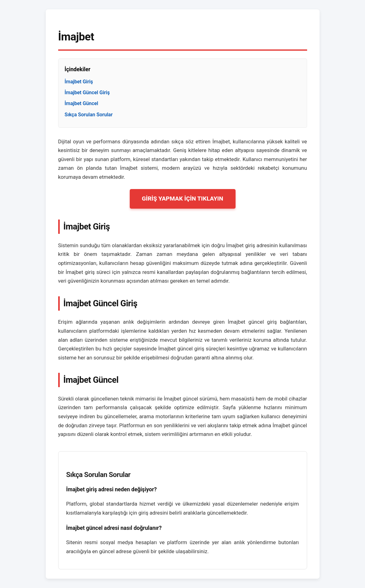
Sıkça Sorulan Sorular (89, 115)
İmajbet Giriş (79, 82)
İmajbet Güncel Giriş (87, 93)
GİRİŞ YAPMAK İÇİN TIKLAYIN (183, 199)
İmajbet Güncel (82, 103)
